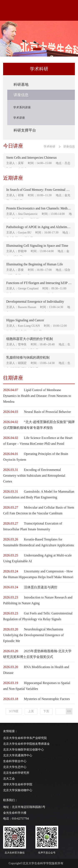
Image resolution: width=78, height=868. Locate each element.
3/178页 (14, 711)
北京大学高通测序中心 (18, 755)
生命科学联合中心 (15, 761)
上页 (31, 711)
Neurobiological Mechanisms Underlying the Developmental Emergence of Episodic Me (33, 635)
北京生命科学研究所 (16, 773)
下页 (46, 711)
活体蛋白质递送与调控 (41, 587)
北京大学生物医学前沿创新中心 (24, 750)
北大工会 (9, 779)
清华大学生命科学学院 (18, 784)
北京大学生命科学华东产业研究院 (25, 738)
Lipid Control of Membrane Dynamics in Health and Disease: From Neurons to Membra (37, 396)
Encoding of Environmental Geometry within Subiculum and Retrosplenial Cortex (34, 476)
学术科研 (50, 147)
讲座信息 (69, 147)
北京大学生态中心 (15, 767)
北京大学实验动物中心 (18, 790)
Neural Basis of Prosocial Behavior (47, 412)
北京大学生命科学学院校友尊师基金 (26, 744)
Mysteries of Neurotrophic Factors (47, 699)
